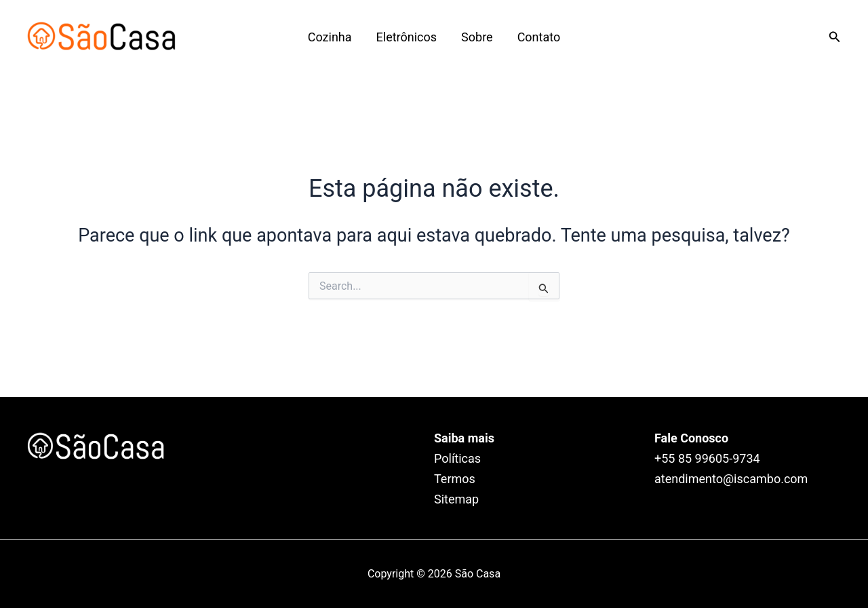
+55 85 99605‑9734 (707, 458)
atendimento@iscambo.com (731, 479)
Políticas (457, 458)
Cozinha (330, 37)
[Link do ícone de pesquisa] (835, 37)
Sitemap (456, 499)
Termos (455, 479)
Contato (539, 37)
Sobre (477, 37)
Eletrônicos (407, 37)
